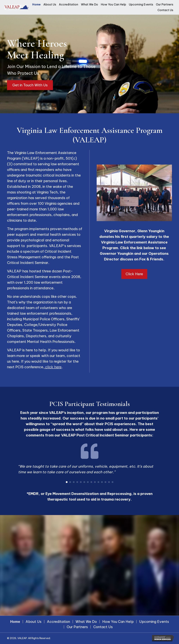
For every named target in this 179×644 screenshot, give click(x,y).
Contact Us (103, 627)
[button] (30, 85)
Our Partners (77, 627)
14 (113, 482)
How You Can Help (118, 622)
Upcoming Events (154, 622)
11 (102, 482)
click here (53, 367)
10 (98, 482)
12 (105, 482)
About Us (34, 622)
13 (109, 482)
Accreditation (58, 622)
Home (15, 622)
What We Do (86, 622)
